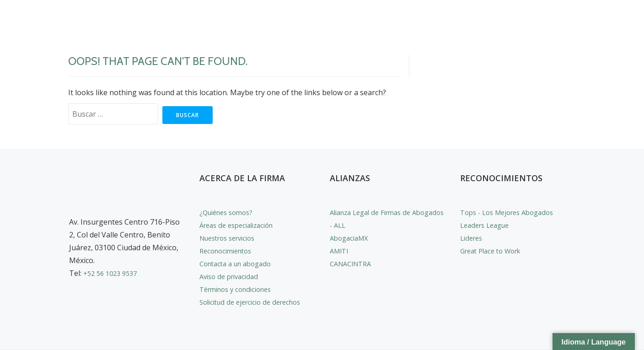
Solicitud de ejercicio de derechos (255, 302)
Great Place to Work (494, 251)
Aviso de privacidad (232, 276)
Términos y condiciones (240, 289)
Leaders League (488, 225)
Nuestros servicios (231, 238)
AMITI (340, 251)
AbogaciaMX (351, 238)
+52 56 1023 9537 (113, 273)
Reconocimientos (229, 251)
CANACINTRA (353, 264)
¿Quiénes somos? (229, 212)
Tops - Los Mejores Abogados (512, 212)
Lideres (473, 238)
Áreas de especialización (241, 225)
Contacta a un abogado (239, 264)
